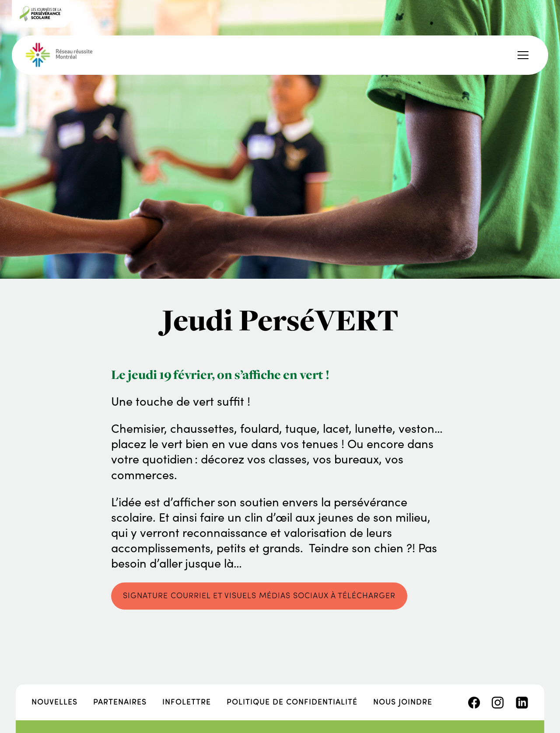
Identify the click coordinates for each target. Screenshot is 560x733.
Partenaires (120, 701)
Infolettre (187, 701)
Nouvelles (54, 701)
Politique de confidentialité (292, 701)
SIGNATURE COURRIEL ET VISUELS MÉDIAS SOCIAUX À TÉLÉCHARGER (259, 595)
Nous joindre (403, 701)
